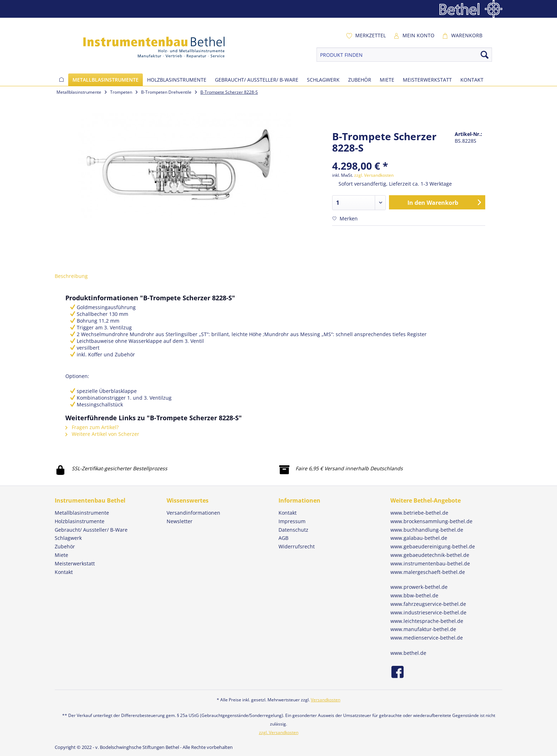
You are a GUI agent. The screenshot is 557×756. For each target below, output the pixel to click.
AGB (283, 538)
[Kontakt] (472, 80)
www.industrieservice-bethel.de (428, 612)
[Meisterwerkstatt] (427, 80)
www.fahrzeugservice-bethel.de (428, 604)
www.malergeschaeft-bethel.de (428, 572)
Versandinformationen (193, 513)
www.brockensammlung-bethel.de (431, 521)
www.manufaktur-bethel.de (423, 629)
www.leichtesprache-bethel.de (427, 621)
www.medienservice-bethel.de (427, 638)
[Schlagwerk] (323, 80)
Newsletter (180, 521)
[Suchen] (485, 55)
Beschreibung (71, 276)
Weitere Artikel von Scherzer (102, 434)
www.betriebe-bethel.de (419, 513)
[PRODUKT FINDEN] (404, 55)
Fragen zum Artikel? (92, 427)
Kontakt (288, 513)
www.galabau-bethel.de (419, 538)
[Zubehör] (360, 80)
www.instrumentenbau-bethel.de (430, 563)
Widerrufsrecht (297, 546)
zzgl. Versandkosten (374, 175)
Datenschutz (293, 530)
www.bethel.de (408, 653)
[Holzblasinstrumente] (177, 80)
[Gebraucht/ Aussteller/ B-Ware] (257, 80)
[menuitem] (366, 35)
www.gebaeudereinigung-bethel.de (433, 546)
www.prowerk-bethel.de (419, 587)
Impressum (292, 521)
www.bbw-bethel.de (414, 595)
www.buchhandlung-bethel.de (427, 530)
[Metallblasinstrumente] (106, 80)
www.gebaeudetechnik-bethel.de (430, 555)
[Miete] (387, 80)
